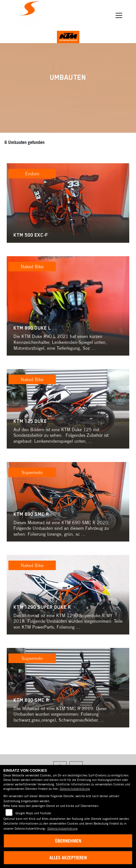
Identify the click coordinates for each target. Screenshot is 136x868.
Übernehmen (68, 841)
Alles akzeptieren (68, 858)
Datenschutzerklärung (75, 789)
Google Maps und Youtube (33, 813)
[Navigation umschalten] (119, 15)
